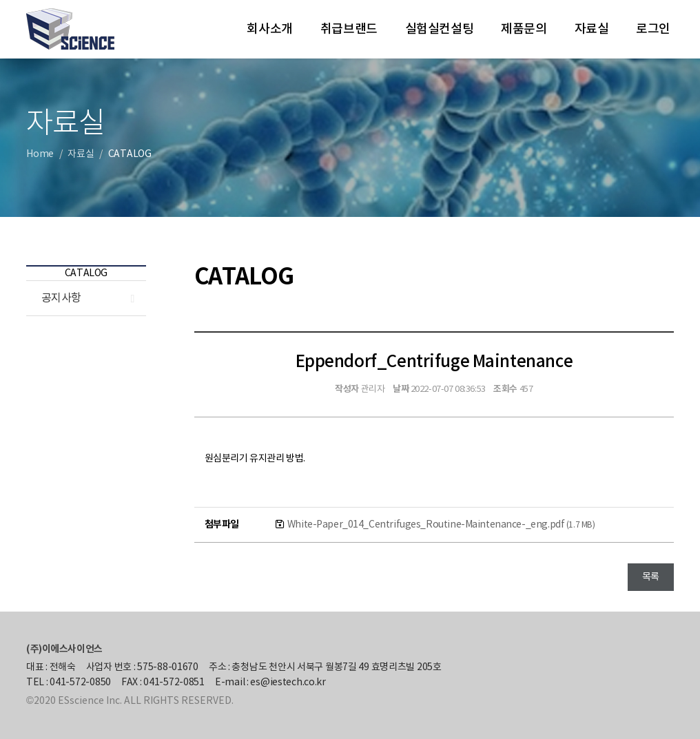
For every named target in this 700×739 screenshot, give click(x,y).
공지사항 (61, 298)
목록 (651, 577)
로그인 (653, 29)
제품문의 (524, 29)
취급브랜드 (349, 29)
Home (40, 154)
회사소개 (269, 29)
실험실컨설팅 (439, 29)
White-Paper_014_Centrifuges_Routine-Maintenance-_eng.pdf (441, 525)
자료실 (592, 29)
